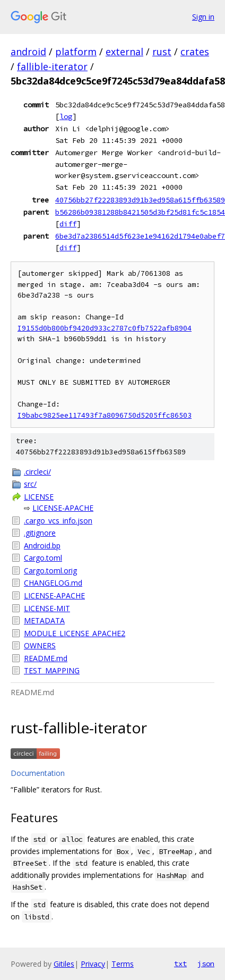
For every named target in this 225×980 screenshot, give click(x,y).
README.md (46, 658)
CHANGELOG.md (53, 583)
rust (162, 52)
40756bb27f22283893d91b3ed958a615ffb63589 (140, 200)
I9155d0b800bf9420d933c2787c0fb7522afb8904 (105, 328)
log (66, 116)
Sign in (203, 17)
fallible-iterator (52, 66)
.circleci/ (37, 472)
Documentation (38, 773)
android (28, 52)
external (124, 52)
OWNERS (40, 645)
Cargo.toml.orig (50, 571)
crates (195, 52)
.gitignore (40, 533)
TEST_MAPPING (52, 670)
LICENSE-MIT (47, 608)
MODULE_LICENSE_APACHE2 (75, 633)
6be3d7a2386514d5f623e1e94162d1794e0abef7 (140, 236)
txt (180, 964)
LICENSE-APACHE (63, 508)
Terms (123, 964)
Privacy (93, 964)
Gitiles (64, 964)
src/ (30, 484)
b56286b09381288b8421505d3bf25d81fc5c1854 (140, 212)
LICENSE (39, 497)
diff (68, 224)
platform (76, 52)
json (206, 964)
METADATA (44, 620)
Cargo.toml (43, 558)
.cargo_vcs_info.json (58, 521)
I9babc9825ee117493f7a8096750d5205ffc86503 (105, 415)
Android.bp (42, 546)
